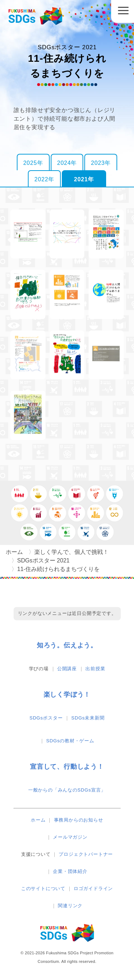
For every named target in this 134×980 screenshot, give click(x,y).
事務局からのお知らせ (79, 820)
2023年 (101, 163)
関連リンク (70, 906)
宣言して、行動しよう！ (67, 767)
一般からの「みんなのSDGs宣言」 (67, 790)
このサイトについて (43, 888)
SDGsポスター (46, 718)
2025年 (33, 163)
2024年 (67, 163)
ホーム (38, 820)
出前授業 (95, 669)
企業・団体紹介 (70, 871)
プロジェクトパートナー (86, 854)
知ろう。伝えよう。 (67, 645)
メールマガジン (70, 837)
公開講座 (67, 669)
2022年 (44, 179)
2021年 (84, 179)
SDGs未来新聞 (88, 718)
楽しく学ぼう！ (67, 694)
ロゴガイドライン (93, 888)
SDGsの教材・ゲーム (70, 741)
